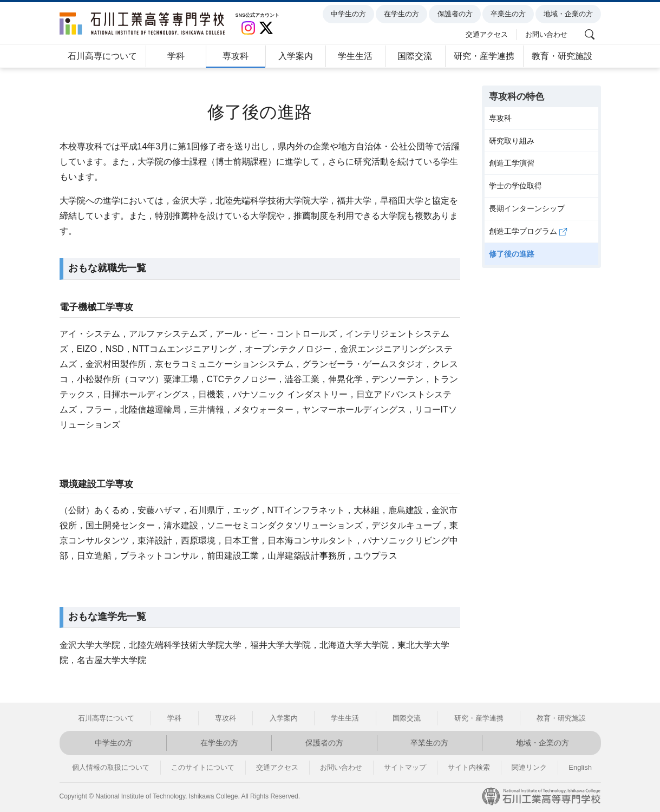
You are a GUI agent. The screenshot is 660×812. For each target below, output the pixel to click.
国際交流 (415, 56)
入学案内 (296, 56)
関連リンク (529, 767)
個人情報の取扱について (111, 767)
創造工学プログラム (528, 231)
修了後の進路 (512, 254)
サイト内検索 (469, 767)
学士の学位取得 (515, 186)
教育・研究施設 (562, 56)
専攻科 (236, 56)
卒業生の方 (510, 14)
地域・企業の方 (570, 14)
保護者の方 (457, 14)
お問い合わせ (548, 34)
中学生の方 (350, 14)
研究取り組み (512, 141)
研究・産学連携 (484, 56)
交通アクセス (488, 34)
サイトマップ (405, 767)
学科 (176, 56)
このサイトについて (203, 767)
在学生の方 (404, 14)
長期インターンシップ (527, 208)
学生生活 (355, 56)
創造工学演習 (512, 163)
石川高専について (102, 56)
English (580, 767)
